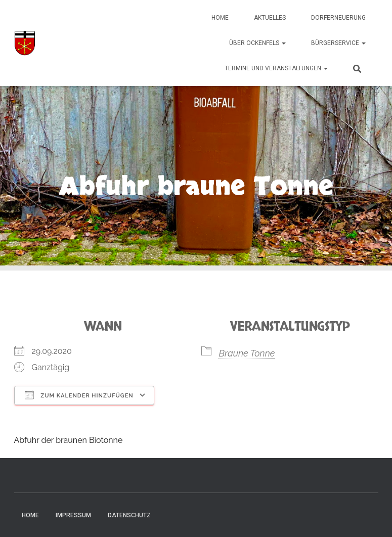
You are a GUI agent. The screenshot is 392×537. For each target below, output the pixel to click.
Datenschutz (129, 515)
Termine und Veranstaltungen (276, 68)
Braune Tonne (247, 353)
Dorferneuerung (338, 18)
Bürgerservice (338, 43)
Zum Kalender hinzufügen (79, 395)
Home (220, 18)
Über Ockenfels (257, 43)
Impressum (73, 515)
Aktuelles (270, 18)
